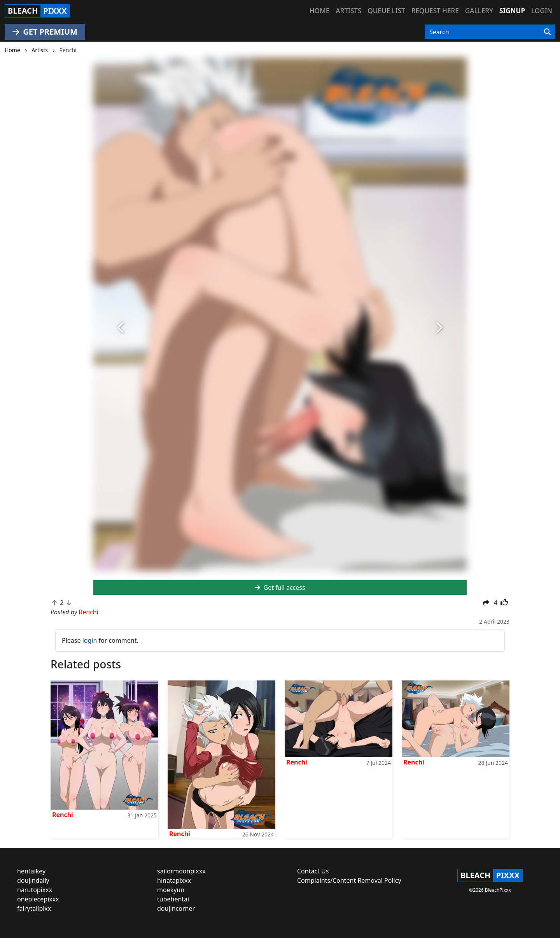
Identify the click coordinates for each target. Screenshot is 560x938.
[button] (121, 328)
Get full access (280, 587)
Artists (348, 11)
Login (542, 11)
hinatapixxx (174, 880)
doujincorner (176, 908)
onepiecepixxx (38, 899)
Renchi (63, 815)
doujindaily (33, 880)
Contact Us (313, 871)
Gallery (479, 11)
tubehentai (173, 899)
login (90, 640)
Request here (435, 11)
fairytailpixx (34, 908)
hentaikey (31, 871)
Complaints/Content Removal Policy (349, 880)
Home (319, 11)
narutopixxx (35, 890)
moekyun (171, 890)
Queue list (386, 11)
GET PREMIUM (45, 32)
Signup (512, 11)
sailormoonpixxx (181, 871)
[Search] (547, 32)
